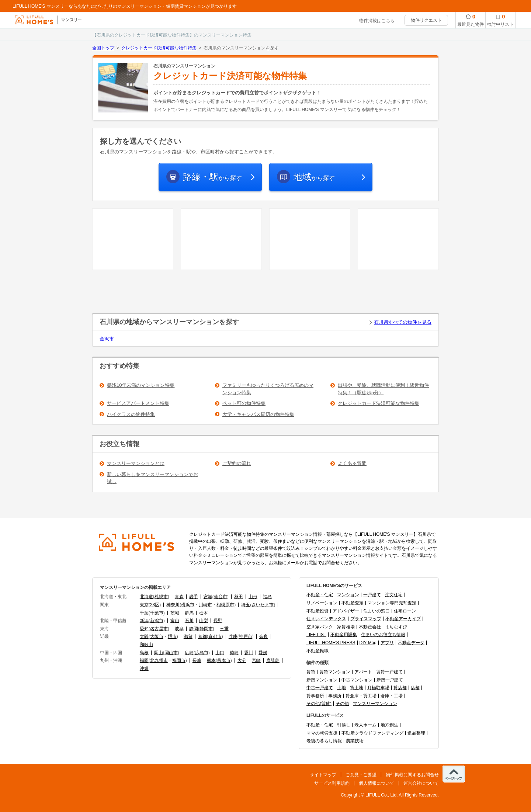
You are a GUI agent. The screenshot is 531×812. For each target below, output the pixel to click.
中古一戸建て (320, 688)
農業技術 (355, 741)
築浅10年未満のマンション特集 (141, 385)
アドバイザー (346, 611)
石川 (189, 621)
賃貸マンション (335, 672)
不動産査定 (353, 603)
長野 (218, 621)
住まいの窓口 (376, 611)
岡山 (159, 653)
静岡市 (206, 629)
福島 (267, 597)
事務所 (335, 696)
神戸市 (246, 636)
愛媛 (263, 653)
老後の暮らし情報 (324, 741)
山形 (253, 597)
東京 (144, 605)
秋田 (239, 597)
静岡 (194, 629)
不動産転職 (317, 651)
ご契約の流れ (237, 463)
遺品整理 (416, 733)
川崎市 (205, 605)
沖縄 (144, 669)
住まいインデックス (326, 619)
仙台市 (221, 597)
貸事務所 (315, 696)
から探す (212, 177)
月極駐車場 (378, 688)
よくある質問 (352, 463)
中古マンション (357, 680)
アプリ (387, 643)
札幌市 (161, 597)
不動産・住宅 (320, 595)
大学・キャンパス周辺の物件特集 (258, 414)
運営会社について (421, 783)
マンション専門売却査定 (392, 603)
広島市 (202, 653)
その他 (342, 704)
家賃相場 (346, 627)
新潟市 (157, 621)
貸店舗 (400, 688)
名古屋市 (159, 629)
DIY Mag (368, 643)
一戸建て (372, 595)
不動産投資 (317, 611)
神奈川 (173, 605)
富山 (175, 621)
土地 (341, 688)
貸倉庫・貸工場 (361, 696)
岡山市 (171, 653)
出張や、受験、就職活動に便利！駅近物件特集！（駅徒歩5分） (383, 389)
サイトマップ (323, 775)
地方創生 (389, 725)
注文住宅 (394, 595)
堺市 (172, 636)
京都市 (215, 636)
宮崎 (256, 660)
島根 (144, 653)
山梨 (204, 621)
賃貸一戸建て (389, 672)
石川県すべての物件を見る (403, 322)
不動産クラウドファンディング (372, 733)
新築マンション (322, 680)
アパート (363, 672)
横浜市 (188, 605)
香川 (249, 653)
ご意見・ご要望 (361, 775)
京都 (202, 636)
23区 (155, 605)
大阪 (144, 636)
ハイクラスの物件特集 (131, 414)
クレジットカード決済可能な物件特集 (159, 48)
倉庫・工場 (392, 696)
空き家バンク (320, 627)
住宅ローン (405, 611)
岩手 (194, 597)
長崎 (197, 660)
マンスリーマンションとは (136, 463)
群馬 (189, 613)
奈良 (264, 636)
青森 (179, 597)
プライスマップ (366, 619)
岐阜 (179, 629)
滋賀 (188, 636)
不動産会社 (370, 627)
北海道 (146, 597)
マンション (348, 595)
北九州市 (159, 660)
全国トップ (103, 48)
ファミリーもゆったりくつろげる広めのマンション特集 (268, 389)
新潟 (144, 621)
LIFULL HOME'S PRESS (331, 643)
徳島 (234, 653)
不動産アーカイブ (403, 619)
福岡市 (179, 660)
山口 (220, 653)
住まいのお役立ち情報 (383, 635)
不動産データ (411, 643)
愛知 (144, 629)
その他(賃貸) (319, 704)
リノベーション (322, 603)
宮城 (208, 597)
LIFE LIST (316, 635)
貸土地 (357, 688)
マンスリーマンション (375, 704)
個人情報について (376, 783)
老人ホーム (365, 725)
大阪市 (157, 636)
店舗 (415, 688)
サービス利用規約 (332, 783)
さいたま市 (263, 605)
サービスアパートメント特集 (138, 403)
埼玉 (246, 605)
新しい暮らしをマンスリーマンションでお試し (152, 478)
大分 (242, 660)
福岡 (144, 660)
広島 (189, 653)
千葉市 (157, 613)
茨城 (175, 613)
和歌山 (146, 645)
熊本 (211, 660)
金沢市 (107, 339)
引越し (344, 725)
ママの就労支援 (322, 733)
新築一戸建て (390, 680)
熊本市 (224, 660)
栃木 (204, 613)
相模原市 (225, 605)
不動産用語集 (344, 635)
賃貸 (311, 672)
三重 (224, 629)
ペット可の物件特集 (244, 403)
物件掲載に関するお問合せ (412, 775)
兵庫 (233, 636)
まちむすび (396, 627)
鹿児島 (273, 660)
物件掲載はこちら (377, 21)
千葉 (144, 613)
